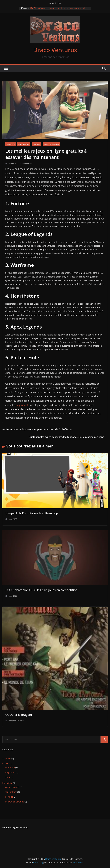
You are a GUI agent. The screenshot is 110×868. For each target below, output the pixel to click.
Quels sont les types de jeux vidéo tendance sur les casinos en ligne (68, 437)
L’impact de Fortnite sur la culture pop (32, 513)
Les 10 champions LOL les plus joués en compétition (41, 590)
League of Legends (51, 144)
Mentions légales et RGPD (15, 828)
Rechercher (104, 739)
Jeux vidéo (11, 144)
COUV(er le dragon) (19, 715)
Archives (7, 759)
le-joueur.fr (23, 405)
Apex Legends (24, 144)
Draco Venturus (55, 50)
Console (6, 763)
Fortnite (36, 144)
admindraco (27, 164)
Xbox (8, 777)
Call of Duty (11, 792)
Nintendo (10, 767)
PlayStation (11, 772)
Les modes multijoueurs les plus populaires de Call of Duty (37, 429)
